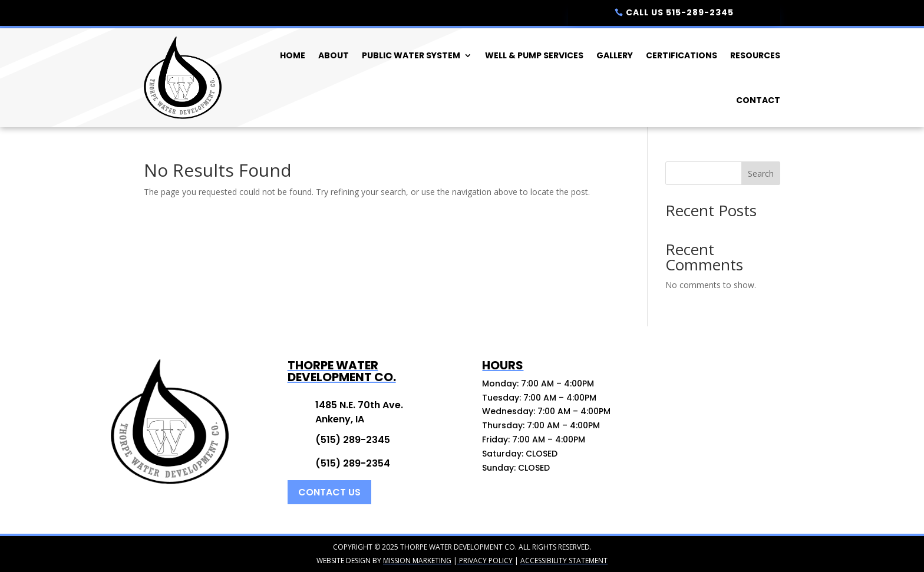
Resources (755, 55)
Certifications (682, 55)
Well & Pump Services (534, 55)
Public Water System (411, 55)
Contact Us (329, 492)
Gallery (615, 55)
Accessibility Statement (564, 561)
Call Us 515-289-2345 (680, 12)
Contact (758, 100)
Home (293, 55)
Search (761, 173)
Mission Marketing (417, 561)
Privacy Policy (485, 561)
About (334, 55)
